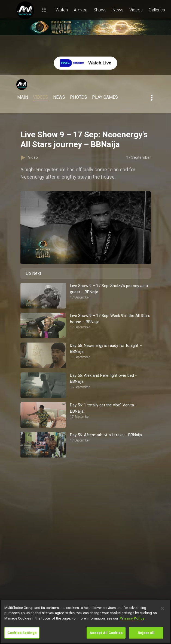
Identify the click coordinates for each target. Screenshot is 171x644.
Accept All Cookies (106, 633)
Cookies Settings (22, 633)
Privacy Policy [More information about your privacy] (132, 618)
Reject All (146, 633)
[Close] (162, 608)
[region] (85, 622)
